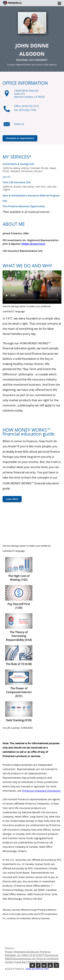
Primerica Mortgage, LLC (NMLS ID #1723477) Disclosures (32, 953)
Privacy (9, 952)
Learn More (12, 499)
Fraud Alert (21, 962)
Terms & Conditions (47, 958)
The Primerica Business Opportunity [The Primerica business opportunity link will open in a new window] (24, 206)
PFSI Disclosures (49, 962)
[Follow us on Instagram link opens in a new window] (56, 965)
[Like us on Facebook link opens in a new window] (38, 965)
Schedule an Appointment (20, 138)
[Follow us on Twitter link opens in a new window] (32, 965)
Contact (9, 962)
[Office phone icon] (7, 111)
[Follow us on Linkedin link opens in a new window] (44, 965)
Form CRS (33, 962)
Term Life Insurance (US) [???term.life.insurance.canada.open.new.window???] (17, 182)
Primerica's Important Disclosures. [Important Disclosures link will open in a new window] (41, 791)
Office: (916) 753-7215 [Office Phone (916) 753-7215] (26, 106)
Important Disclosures (26, 952)
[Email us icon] (7, 126)
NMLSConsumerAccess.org (20, 958)
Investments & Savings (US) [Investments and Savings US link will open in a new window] (18, 164)
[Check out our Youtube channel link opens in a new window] (50, 965)
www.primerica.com (37, 969)
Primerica (13, 4)
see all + (7, 177)
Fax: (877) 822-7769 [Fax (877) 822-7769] (25, 110)
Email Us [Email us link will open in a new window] (19, 124)
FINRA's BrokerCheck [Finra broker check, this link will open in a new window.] (33, 244)
